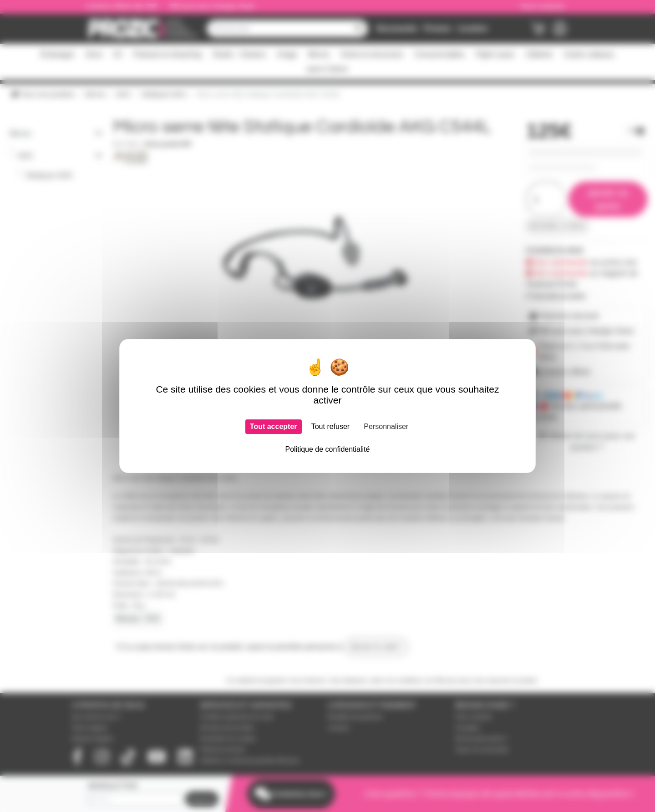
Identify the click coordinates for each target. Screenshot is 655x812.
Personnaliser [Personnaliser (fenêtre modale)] (386, 426)
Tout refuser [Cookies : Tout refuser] (330, 426)
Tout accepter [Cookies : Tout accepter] (274, 426)
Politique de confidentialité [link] (328, 449)
